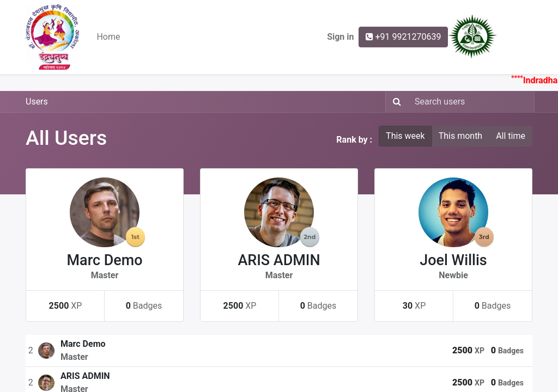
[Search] (395, 102)
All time (511, 136)
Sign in (340, 37)
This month (461, 136)
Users (37, 102)
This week (405, 136)
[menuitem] (108, 37)
